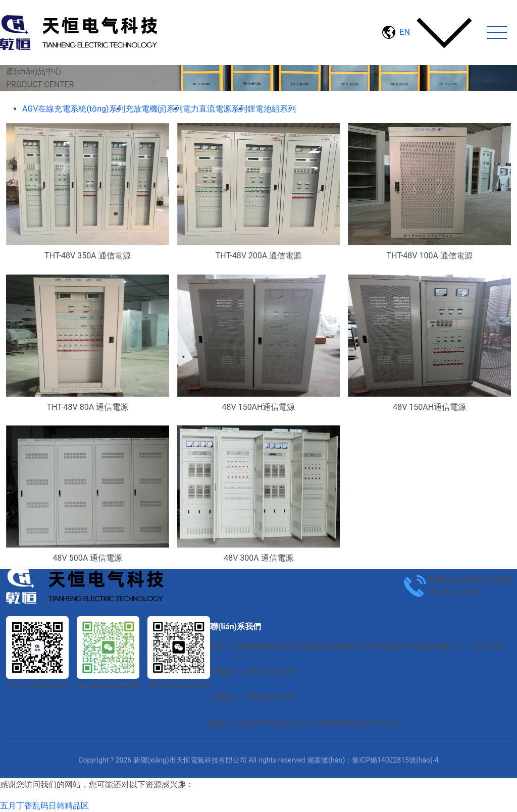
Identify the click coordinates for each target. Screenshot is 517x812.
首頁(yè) (32, 96)
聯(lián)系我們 (236, 627)
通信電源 (195, 96)
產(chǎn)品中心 (80, 96)
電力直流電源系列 (143, 96)
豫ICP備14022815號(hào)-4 (395, 760)
